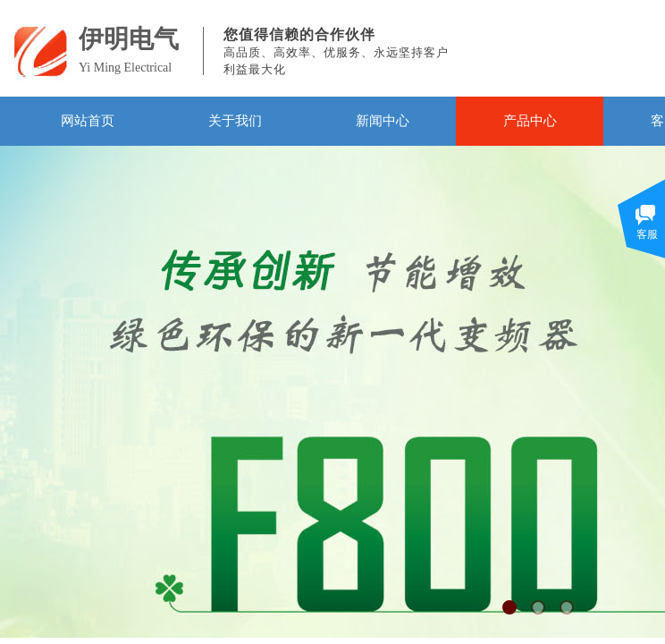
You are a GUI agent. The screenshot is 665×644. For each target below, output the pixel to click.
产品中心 (530, 121)
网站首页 (88, 121)
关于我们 (235, 121)
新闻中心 (383, 121)
